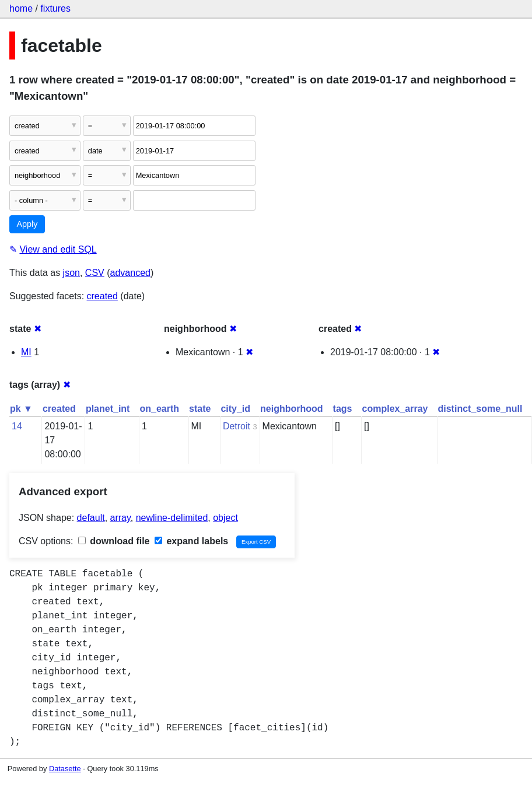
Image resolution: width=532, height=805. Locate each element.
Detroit (237, 426)
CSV (95, 273)
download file (114, 541)
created (102, 296)
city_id (235, 409)
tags (343, 409)
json (71, 273)
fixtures (55, 8)
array (120, 518)
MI (26, 352)
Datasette (65, 769)
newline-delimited (172, 518)
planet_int (108, 409)
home (21, 8)
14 (17, 426)
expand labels (191, 541)
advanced (130, 273)
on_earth (159, 409)
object (225, 518)
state (200, 409)
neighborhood (292, 409)
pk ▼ (21, 409)
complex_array (395, 409)
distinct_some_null (480, 409)
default (91, 518)
